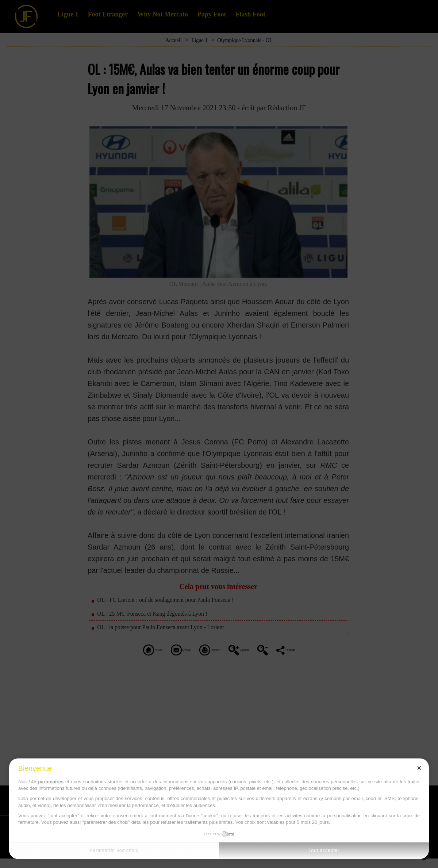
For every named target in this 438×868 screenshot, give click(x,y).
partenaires (51, 782)
